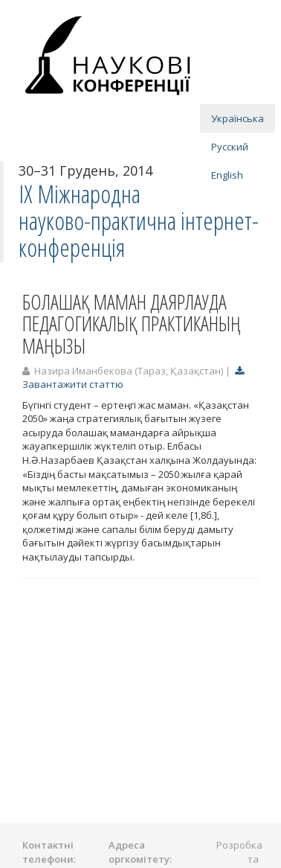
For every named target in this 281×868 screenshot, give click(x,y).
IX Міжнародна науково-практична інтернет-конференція (139, 221)
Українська (238, 118)
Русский (230, 147)
